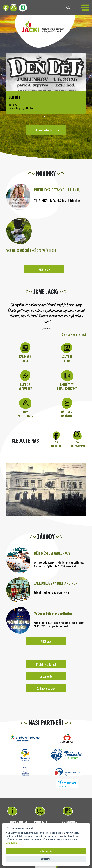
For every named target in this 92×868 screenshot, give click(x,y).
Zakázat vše (46, 859)
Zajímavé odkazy (46, 688)
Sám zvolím (12, 843)
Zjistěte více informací (74, 334)
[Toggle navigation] (85, 8)
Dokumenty (46, 676)
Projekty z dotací (46, 664)
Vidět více (44, 269)
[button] (45, 117)
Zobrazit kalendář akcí (46, 130)
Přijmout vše (46, 851)
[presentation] (4, 76)
